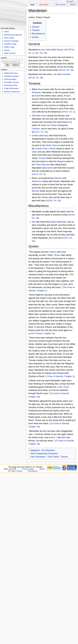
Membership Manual (13, 35)
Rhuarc (67, 96)
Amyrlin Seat (41, 149)
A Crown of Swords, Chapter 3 (59, 376)
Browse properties (12, 92)
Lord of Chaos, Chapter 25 (42, 333)
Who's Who (9, 38)
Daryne (60, 50)
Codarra (53, 252)
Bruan (57, 255)
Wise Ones (41, 116)
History (73, 5)
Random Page (10, 44)
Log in (72, 1)
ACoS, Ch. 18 (66, 70)
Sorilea (35, 136)
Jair (55, 74)
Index (7, 32)
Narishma (36, 181)
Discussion (44, 5)
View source (60, 5)
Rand (41, 89)
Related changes (11, 76)
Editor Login (9, 47)
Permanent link (11, 85)
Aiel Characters (38, 457)
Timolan (42, 158)
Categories (35, 450)
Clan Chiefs (53, 457)
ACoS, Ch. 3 (38, 174)
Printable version (11, 82)
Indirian (52, 149)
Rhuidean (36, 93)
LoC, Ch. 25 (40, 53)
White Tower (52, 145)
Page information (12, 88)
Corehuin (66, 74)
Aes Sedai (51, 125)
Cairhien (36, 129)
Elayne (53, 222)
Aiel (66, 50)
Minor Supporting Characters (44, 454)
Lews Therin (63, 387)
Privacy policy (28, 469)
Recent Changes (11, 41)
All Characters (48, 450)
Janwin (50, 168)
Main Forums (10, 53)
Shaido (45, 197)
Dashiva (58, 178)
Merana (35, 191)
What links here (11, 73)
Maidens (66, 122)
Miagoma (61, 161)
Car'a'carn (49, 308)
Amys (46, 136)
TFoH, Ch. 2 (68, 112)
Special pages (10, 79)
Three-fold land (43, 165)
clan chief (45, 50)
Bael (64, 437)
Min (34, 222)
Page (32, 5)
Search (4, 58)
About (7, 50)
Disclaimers (33, 471)
